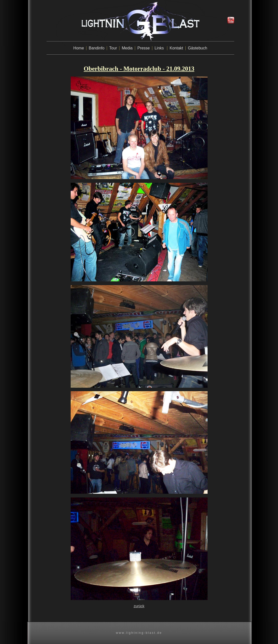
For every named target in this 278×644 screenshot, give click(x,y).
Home (79, 48)
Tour (113, 48)
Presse (144, 48)
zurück (139, 606)
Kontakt (176, 48)
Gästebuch (197, 48)
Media (127, 48)
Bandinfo (96, 48)
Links (159, 48)
